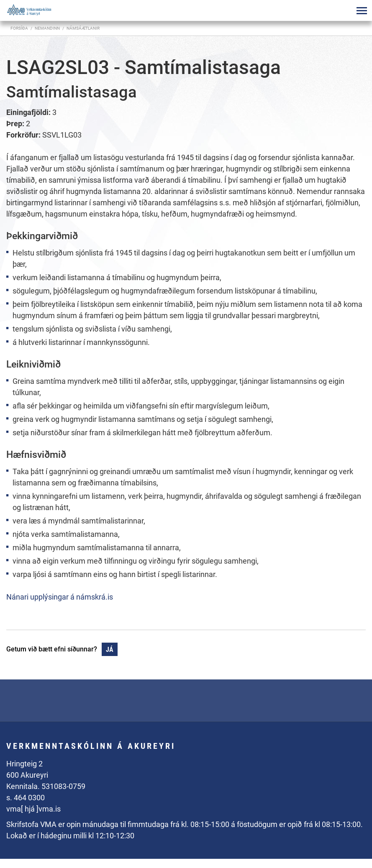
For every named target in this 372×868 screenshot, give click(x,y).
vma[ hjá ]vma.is (33, 809)
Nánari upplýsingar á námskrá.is (60, 597)
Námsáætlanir (83, 28)
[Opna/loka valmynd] (362, 10)
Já (110, 650)
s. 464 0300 (26, 798)
